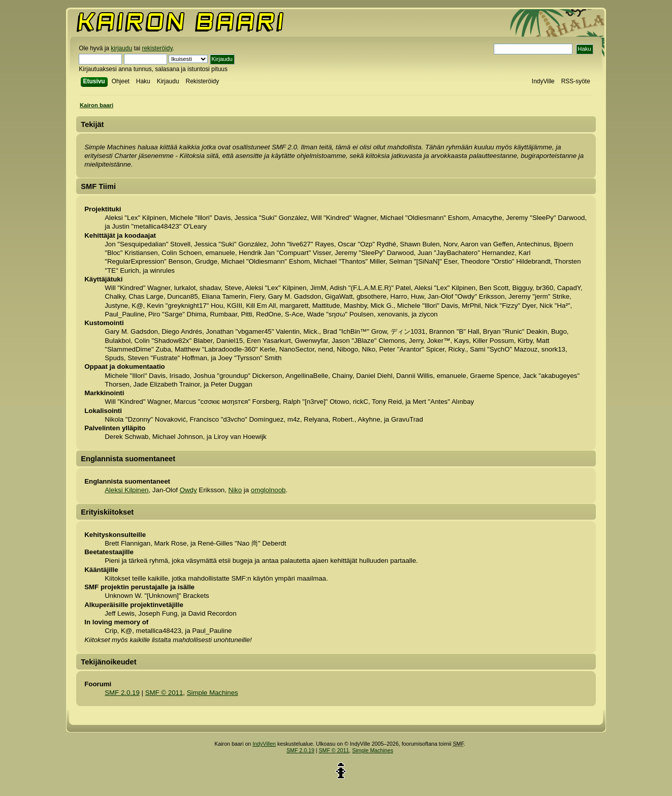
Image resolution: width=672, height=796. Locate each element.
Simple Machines (213, 693)
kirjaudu (121, 48)
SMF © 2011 (164, 693)
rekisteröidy (157, 48)
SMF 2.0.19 (122, 693)
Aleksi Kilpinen (126, 490)
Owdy (188, 490)
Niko (235, 490)
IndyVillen (264, 744)
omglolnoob (268, 490)
